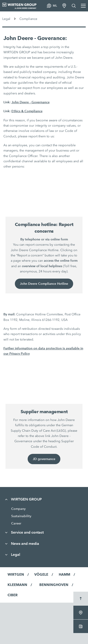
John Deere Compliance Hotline (44, 284)
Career (16, 523)
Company (18, 509)
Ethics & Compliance (27, 111)
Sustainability (21, 516)
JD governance (44, 459)
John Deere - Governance (31, 102)
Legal (6, 19)
